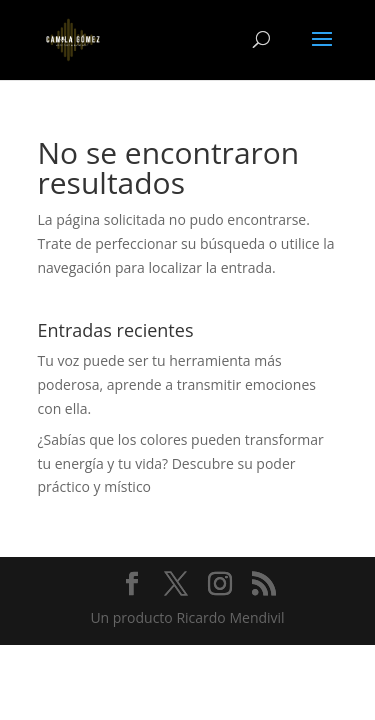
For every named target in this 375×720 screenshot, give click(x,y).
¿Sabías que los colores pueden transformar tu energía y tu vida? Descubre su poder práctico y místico (181, 463)
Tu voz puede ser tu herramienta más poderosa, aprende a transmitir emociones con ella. (177, 384)
